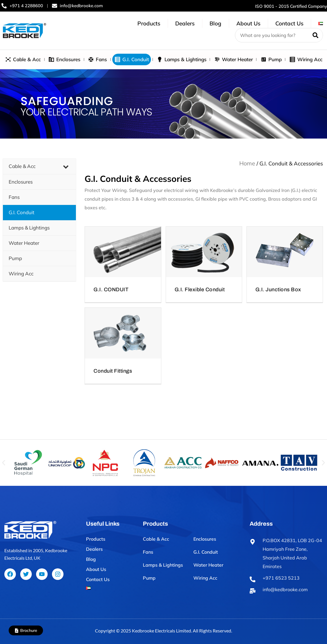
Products (149, 23)
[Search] (315, 35)
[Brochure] (17, 631)
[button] (4, 463)
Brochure (29, 630)
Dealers (185, 23)
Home (247, 163)
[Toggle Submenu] (66, 166)
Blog (215, 23)
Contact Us (289, 23)
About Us (248, 23)
